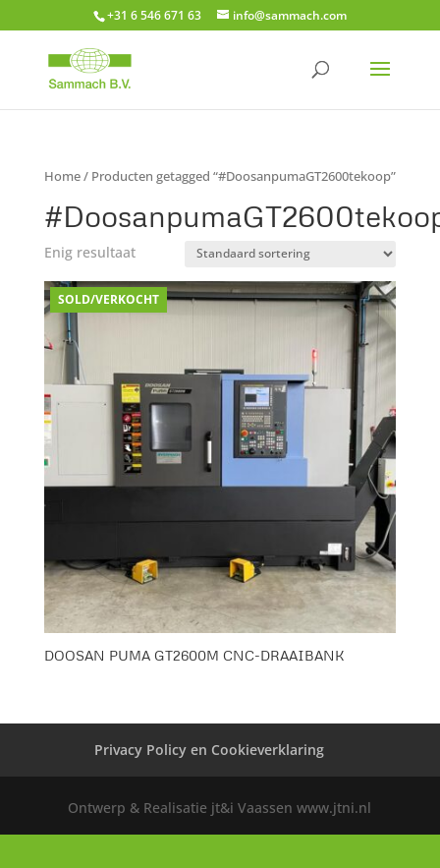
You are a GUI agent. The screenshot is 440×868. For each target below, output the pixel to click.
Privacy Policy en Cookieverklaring (209, 750)
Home (62, 176)
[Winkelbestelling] (290, 254)
